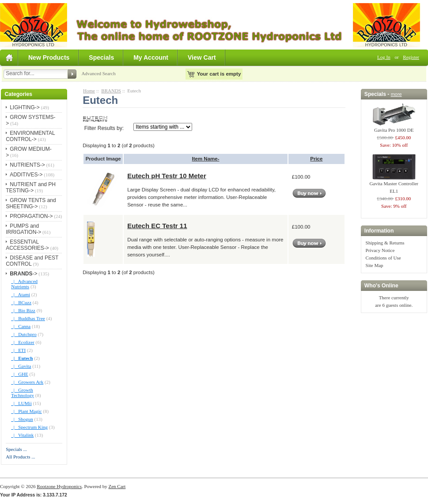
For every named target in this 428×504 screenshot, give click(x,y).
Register (411, 57)
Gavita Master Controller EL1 (394, 185)
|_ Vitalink (22, 435)
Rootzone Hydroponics (59, 486)
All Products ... (20, 457)
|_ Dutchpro (24, 334)
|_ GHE (20, 374)
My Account (151, 57)
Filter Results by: (104, 128)
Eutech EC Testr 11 (157, 226)
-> (23, 274)
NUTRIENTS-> (27, 165)
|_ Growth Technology (23, 393)
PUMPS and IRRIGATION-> (23, 229)
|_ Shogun (22, 419)
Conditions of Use (383, 258)
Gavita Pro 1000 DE (394, 127)
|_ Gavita (21, 366)
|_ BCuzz (21, 302)
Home (89, 91)
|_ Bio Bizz (23, 310)
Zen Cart (117, 486)
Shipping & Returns (385, 243)
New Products (49, 57)
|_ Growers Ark (27, 382)
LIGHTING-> (25, 107)
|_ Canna (21, 326)
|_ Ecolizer (23, 342)
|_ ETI (18, 350)
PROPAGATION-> (31, 216)
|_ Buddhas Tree (28, 318)
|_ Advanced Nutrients (24, 284)
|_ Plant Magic (26, 411)
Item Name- (205, 159)
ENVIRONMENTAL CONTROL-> (30, 136)
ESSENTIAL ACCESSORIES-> (27, 245)
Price (316, 159)
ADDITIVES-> (26, 175)
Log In (384, 57)
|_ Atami (21, 294)
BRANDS (111, 91)
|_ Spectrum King (29, 427)
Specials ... (16, 449)
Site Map (375, 265)
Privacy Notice (380, 250)
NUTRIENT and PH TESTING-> (31, 187)
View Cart (202, 57)
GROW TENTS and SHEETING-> (31, 203)
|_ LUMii (21, 403)
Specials (101, 57)
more (396, 94)
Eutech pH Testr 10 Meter (167, 176)
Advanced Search (98, 73)
